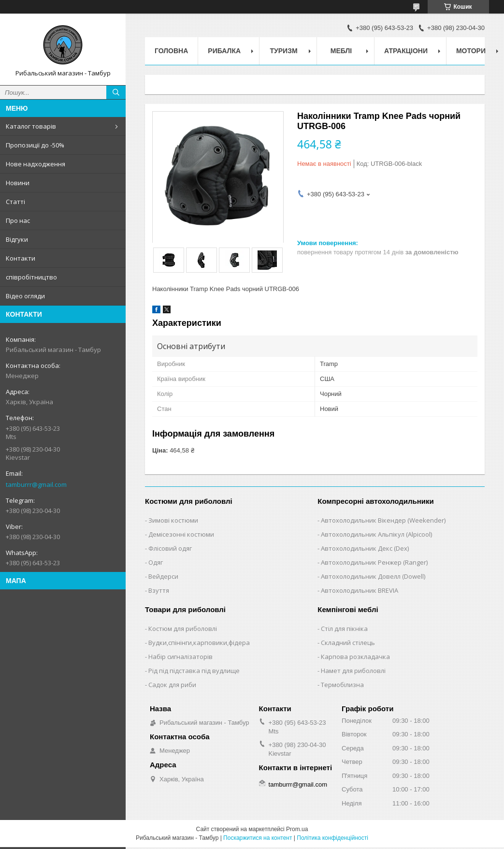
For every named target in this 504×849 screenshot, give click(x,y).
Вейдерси (163, 576)
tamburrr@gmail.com (36, 484)
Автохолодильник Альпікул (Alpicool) (376, 534)
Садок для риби (172, 685)
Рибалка (224, 51)
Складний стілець (348, 643)
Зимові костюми (173, 520)
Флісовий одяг (170, 548)
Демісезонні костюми (181, 534)
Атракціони (406, 51)
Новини (18, 183)
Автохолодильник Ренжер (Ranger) (374, 562)
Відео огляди (25, 296)
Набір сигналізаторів (180, 657)
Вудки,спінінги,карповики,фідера (199, 643)
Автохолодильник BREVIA (360, 590)
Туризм (284, 51)
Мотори (471, 51)
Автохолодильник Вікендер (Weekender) (383, 520)
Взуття (159, 590)
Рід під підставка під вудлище (194, 671)
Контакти (21, 258)
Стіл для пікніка (344, 629)
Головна (171, 51)
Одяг (156, 562)
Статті (15, 202)
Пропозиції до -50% (35, 145)
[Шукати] (116, 92)
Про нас (18, 220)
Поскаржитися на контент (258, 838)
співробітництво (31, 277)
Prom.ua (297, 829)
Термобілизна (342, 685)
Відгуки (17, 239)
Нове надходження (36, 164)
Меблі (341, 51)
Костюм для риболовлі (183, 629)
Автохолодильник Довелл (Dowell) (373, 576)
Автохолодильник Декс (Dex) (365, 548)
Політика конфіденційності (332, 838)
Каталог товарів (31, 126)
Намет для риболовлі (353, 671)
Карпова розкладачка (355, 657)
